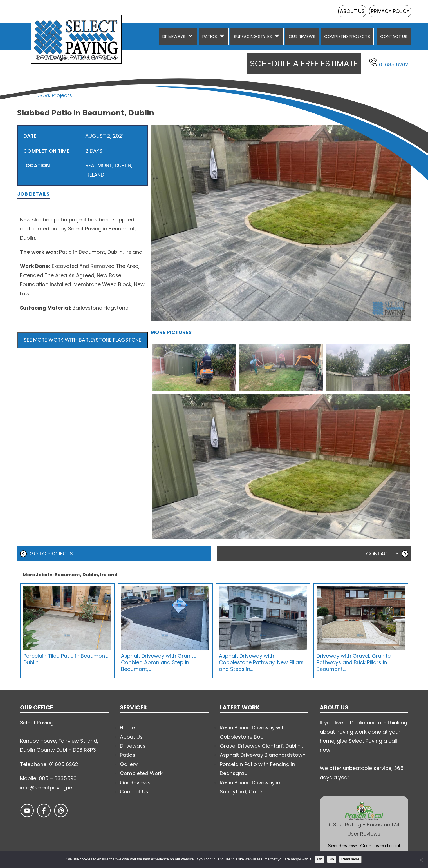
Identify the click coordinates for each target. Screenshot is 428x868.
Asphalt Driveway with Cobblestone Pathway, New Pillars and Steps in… (261, 662)
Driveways (174, 36)
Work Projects (55, 95)
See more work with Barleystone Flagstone (82, 340)
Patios (210, 36)
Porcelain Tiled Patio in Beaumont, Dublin (66, 659)
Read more (350, 859)
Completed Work (141, 773)
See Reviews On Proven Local (364, 846)
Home (25, 95)
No (332, 859)
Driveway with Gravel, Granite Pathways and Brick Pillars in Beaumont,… (354, 662)
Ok (320, 859)
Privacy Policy (390, 11)
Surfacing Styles (253, 36)
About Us (352, 11)
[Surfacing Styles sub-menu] (278, 36)
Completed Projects (347, 36)
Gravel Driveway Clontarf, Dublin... (261, 746)
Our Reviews (302, 36)
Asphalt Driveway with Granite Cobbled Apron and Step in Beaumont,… (159, 662)
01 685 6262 (389, 63)
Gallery (129, 764)
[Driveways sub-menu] (192, 36)
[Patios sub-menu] (223, 36)
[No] (421, 860)
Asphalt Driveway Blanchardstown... (264, 755)
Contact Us (394, 36)
